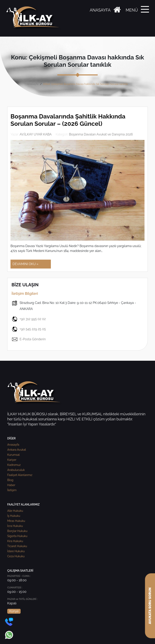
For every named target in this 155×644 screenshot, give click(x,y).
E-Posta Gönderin (29, 339)
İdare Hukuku (16, 551)
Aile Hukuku (15, 511)
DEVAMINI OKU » (25, 264)
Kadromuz (14, 465)
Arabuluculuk (16, 470)
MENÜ (132, 10)
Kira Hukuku (15, 541)
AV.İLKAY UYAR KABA (36, 134)
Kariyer (12, 460)
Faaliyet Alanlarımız (20, 475)
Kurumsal (13, 455)
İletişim (12, 490)
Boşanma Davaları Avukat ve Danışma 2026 (101, 134)
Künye (14, 611)
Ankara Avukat (17, 450)
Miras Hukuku (16, 521)
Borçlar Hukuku (17, 531)
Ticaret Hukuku (17, 546)
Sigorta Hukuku (17, 536)
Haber (11, 485)
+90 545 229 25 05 (29, 329)
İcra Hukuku (15, 526)
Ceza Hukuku (16, 556)
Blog (10, 480)
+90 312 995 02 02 (29, 319)
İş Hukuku (14, 516)
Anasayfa (33, 84)
